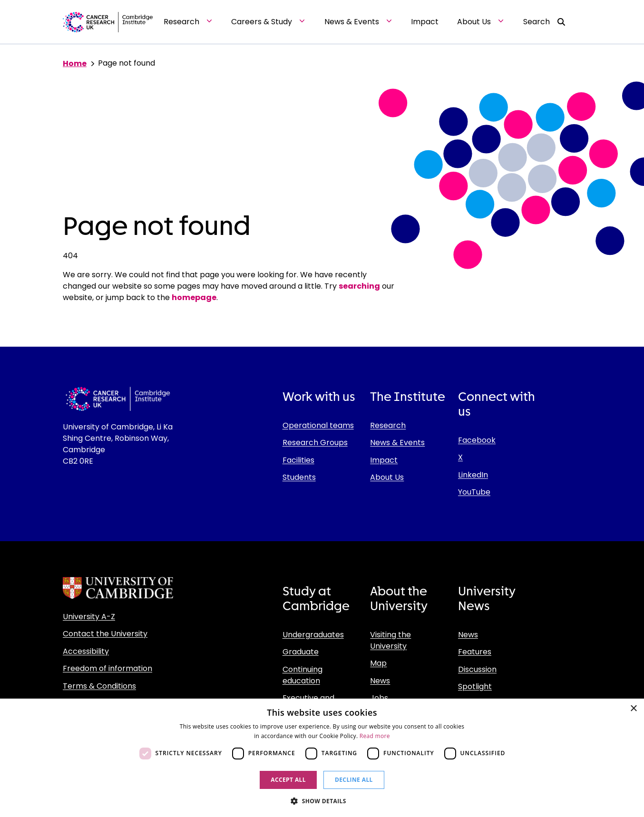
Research (388, 425)
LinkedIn (473, 475)
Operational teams (318, 425)
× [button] (633, 709)
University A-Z (89, 617)
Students (299, 477)
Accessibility (86, 651)
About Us (387, 477)
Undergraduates (313, 635)
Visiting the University (390, 640)
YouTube (474, 492)
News (380, 681)
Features (475, 652)
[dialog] (322, 758)
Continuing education (302, 675)
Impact (384, 460)
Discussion (477, 669)
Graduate (301, 652)
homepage (194, 297)
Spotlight (475, 686)
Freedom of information (107, 668)
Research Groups (315, 443)
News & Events (397, 443)
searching (359, 286)
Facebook (477, 440)
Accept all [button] (288, 780)
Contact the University (105, 634)
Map (378, 663)
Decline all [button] (354, 780)
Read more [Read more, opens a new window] (375, 736)
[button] (322, 801)
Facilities (298, 460)
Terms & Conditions (99, 686)
